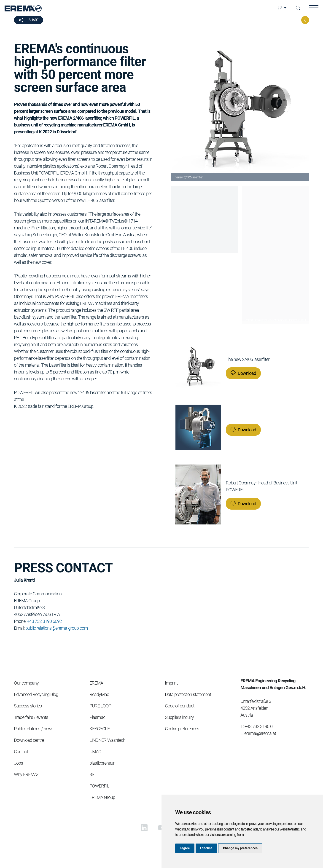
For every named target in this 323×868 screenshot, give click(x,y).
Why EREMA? (26, 774)
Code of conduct (180, 706)
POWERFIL (99, 786)
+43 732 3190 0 (258, 726)
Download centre (29, 740)
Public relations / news (34, 729)
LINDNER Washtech (107, 740)
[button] (282, 8)
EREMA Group (102, 797)
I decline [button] (206, 848)
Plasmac (97, 717)
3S (92, 774)
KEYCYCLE (100, 729)
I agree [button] (185, 848)
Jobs (18, 763)
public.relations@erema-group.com (57, 628)
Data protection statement (188, 694)
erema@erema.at (260, 733)
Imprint (171, 683)
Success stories (28, 706)
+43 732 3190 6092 (44, 621)
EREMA (96, 683)
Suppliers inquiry (179, 717)
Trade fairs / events (31, 717)
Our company (26, 683)
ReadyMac (99, 694)
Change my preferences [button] (240, 848)
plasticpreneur (102, 763)
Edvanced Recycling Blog (36, 694)
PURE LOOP (100, 706)
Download (247, 373)
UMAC (95, 752)
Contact (21, 752)
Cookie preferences (182, 729)
